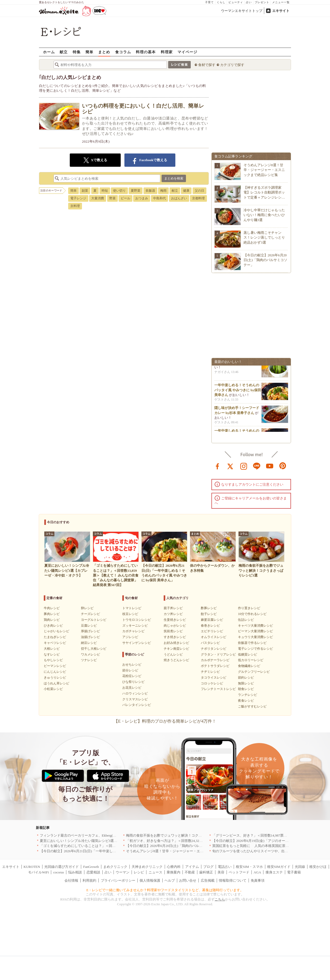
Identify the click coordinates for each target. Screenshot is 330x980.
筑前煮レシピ (173, 631)
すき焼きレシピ (175, 637)
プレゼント (262, 2)
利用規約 (89, 880)
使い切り (119, 191)
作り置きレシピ (249, 608)
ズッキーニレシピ (135, 626)
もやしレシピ (53, 660)
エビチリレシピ (212, 631)
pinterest (283, 466)
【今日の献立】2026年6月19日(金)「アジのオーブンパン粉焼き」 (262, 841)
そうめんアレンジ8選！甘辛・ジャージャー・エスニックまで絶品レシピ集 (264, 170)
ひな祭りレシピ (133, 682)
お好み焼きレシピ (176, 643)
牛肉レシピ (52, 608)
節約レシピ (246, 678)
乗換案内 (173, 872)
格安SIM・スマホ (249, 867)
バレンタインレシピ (137, 705)
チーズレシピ (90, 614)
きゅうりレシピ (55, 678)
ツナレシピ (89, 660)
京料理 (75, 206)
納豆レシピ (89, 643)
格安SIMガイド (279, 867)
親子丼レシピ (173, 608)
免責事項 (258, 880)
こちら (220, 899)
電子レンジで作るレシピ (255, 649)
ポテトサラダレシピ (215, 666)
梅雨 (163, 191)
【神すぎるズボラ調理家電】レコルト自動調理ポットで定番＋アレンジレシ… (264, 192)
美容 (221, 872)
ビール (125, 198)
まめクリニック (115, 867)
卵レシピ (87, 608)
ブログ (208, 867)
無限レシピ (246, 683)
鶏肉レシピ (52, 620)
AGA (257, 872)
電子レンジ (78, 198)
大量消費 (98, 198)
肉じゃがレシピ (175, 626)
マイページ (187, 52)
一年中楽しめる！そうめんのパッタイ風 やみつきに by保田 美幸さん (238, 391)
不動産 (190, 872)
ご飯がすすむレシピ (252, 706)
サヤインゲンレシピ (137, 643)
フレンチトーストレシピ (218, 689)
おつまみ (142, 198)
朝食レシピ (246, 689)
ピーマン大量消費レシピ (255, 631)
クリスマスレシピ (135, 699)
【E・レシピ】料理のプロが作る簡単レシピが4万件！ (165, 721)
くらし (221, 2)
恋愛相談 (93, 872)
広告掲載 (208, 880)
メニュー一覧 (281, 2)
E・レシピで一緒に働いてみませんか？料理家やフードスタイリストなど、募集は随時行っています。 (165, 890)
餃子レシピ (209, 614)
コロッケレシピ (212, 683)
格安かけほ (318, 867)
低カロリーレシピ (251, 660)
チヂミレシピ (210, 672)
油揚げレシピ (90, 637)
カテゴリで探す (232, 65)
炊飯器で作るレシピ (252, 643)
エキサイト (281, 11)
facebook (218, 466)
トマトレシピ (132, 608)
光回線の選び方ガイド (62, 867)
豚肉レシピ (52, 614)
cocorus (59, 872)
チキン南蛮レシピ (176, 649)
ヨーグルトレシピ (94, 620)
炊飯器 (150, 191)
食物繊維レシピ (249, 666)
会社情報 (71, 880)
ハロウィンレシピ (135, 693)
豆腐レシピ (89, 626)
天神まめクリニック (147, 867)
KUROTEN (32, 867)
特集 (77, 52)
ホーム (49, 52)
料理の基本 (146, 52)
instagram (244, 466)
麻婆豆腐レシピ (212, 620)
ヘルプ (170, 880)
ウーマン (123, 872)
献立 (64, 52)
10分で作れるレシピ (252, 614)
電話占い (225, 867)
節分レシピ (130, 670)
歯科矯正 (206, 872)
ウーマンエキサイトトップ (242, 11)
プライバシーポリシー (118, 880)
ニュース (155, 872)
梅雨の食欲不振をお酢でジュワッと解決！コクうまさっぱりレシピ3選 (180, 835)
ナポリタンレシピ (214, 649)
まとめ (104, 52)
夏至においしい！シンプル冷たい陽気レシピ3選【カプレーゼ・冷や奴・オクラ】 (103, 841)
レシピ (139, 872)
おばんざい (179, 198)
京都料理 (198, 198)
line (257, 466)
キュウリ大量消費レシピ (255, 637)
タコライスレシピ (214, 678)
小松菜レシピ (53, 689)
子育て (209, 2)
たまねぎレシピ (55, 637)
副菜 (85, 191)
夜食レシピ (246, 701)
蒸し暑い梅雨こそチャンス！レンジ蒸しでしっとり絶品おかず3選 (264, 237)
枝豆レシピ (130, 614)
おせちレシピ (132, 665)
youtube (270, 466)
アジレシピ (130, 637)
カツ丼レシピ (173, 614)
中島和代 (159, 198)
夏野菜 (136, 191)
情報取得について (233, 880)
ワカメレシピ (90, 654)
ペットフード (239, 872)
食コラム (123, 52)
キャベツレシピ (55, 643)
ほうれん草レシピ (57, 683)
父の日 (199, 191)
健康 (186, 191)
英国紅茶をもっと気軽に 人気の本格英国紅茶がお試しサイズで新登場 (268, 846)
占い (249, 2)
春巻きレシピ (210, 626)
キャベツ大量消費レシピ (255, 626)
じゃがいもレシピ (57, 631)
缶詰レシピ (246, 620)
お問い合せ (188, 880)
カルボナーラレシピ (215, 660)
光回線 (300, 867)
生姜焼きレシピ (175, 620)
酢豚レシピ (209, 608)
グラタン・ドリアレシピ (218, 654)
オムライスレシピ (214, 637)
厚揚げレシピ (90, 631)
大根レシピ (52, 649)
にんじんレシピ (55, 672)
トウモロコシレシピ (137, 620)
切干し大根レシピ (94, 649)
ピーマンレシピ (55, 666)
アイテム (192, 867)
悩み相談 (75, 872)
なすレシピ (52, 654)
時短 (105, 191)
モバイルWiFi (38, 872)
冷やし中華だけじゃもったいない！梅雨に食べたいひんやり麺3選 (264, 215)
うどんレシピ (173, 654)
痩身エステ (274, 872)
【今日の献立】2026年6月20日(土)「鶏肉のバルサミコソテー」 (265, 260)
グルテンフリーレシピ (254, 672)
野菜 (112, 198)
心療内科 (174, 867)
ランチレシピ (247, 695)
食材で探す (207, 65)
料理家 (167, 52)
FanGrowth (91, 867)
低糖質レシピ (247, 654)
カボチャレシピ (133, 631)
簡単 (89, 52)
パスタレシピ (210, 643)
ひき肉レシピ (53, 626)
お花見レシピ (132, 688)
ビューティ (236, 2)
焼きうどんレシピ (176, 660)
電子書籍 (294, 872)
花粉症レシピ (132, 676)
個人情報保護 (150, 880)
